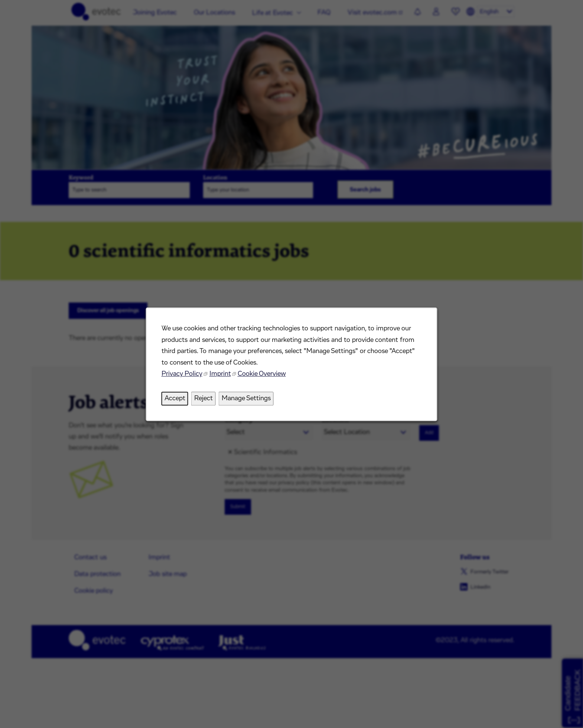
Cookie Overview (262, 375)
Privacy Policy (183, 375)
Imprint (221, 375)
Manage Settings (247, 399)
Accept (177, 399)
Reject (204, 399)
